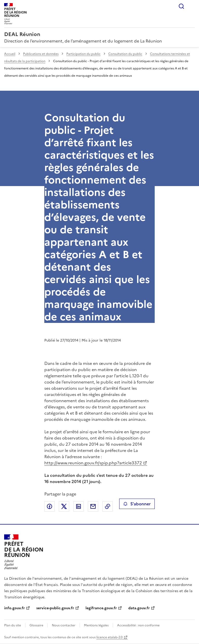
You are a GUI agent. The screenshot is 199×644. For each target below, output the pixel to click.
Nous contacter (64, 625)
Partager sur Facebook (49, 506)
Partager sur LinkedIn (79, 506)
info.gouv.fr (15, 608)
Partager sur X (64, 506)
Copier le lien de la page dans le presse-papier (108, 506)
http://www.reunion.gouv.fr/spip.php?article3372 (93, 463)
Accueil (10, 54)
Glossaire (36, 625)
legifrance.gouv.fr (101, 608)
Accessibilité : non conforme (138, 625)
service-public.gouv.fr (55, 608)
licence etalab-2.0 (109, 637)
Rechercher (181, 6)
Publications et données (41, 54)
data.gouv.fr (139, 608)
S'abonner (137, 504)
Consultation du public (125, 54)
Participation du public (83, 54)
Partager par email (93, 506)
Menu (192, 6)
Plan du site (13, 625)
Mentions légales (96, 625)
